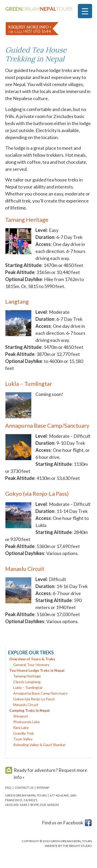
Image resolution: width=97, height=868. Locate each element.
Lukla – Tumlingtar (29, 384)
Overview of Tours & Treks (32, 659)
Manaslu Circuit (25, 569)
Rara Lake (21, 727)
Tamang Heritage (27, 220)
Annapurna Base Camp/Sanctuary (47, 425)
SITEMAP (43, 788)
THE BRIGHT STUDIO (77, 846)
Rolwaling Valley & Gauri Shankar (39, 745)
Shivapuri (21, 716)
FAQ (8, 788)
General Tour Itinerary (31, 665)
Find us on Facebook (63, 823)
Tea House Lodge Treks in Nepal (37, 670)
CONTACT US (24, 788)
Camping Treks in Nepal (29, 710)
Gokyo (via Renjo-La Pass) (37, 494)
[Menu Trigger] (85, 11)
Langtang (17, 301)
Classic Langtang (27, 682)
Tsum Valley (23, 739)
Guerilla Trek (24, 733)
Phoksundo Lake (27, 722)
